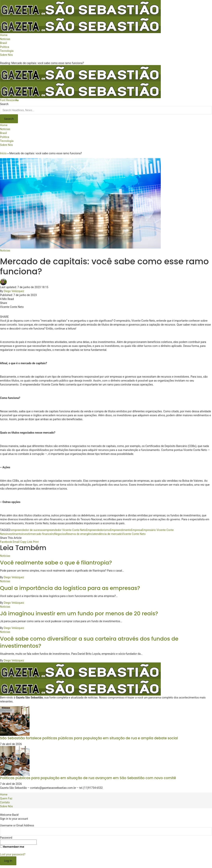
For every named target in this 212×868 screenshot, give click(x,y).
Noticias (5, 251)
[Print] (36, 542)
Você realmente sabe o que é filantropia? (56, 563)
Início (3, 153)
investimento (14, 534)
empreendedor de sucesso (27, 530)
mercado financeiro (42, 534)
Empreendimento (120, 530)
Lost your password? (13, 854)
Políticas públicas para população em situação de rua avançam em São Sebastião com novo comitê (88, 778)
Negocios (60, 534)
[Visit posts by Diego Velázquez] (4, 282)
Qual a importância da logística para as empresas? (70, 588)
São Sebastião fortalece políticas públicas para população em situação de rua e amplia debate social (89, 738)
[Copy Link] (26, 542)
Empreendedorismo (98, 530)
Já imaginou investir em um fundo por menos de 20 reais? (79, 613)
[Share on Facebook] (6, 542)
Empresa (136, 530)
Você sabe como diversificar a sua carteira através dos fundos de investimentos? (89, 642)
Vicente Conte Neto (134, 534)
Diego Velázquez (14, 291)
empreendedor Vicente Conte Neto (65, 530)
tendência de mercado (108, 534)
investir (26, 534)
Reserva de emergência (80, 534)
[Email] (16, 542)
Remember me (12, 847)
